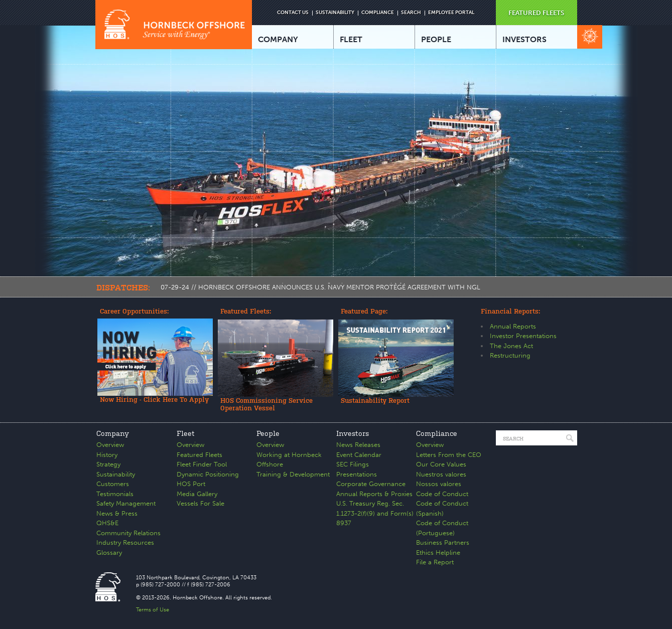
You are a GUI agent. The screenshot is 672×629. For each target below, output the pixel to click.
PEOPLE (436, 39)
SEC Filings (353, 464)
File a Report (435, 562)
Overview (110, 445)
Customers (113, 484)
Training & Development (293, 474)
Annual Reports (513, 326)
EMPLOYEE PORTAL (451, 13)
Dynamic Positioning (208, 474)
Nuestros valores (441, 474)
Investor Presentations (523, 336)
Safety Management (126, 503)
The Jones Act (511, 346)
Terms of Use (153, 610)
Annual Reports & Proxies (374, 494)
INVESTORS (524, 39)
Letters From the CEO (449, 455)
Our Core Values (441, 464)
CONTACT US (293, 13)
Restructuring (510, 355)
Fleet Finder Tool (202, 464)
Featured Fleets (199, 455)
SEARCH (411, 13)
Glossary (109, 553)
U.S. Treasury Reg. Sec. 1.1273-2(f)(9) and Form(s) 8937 (375, 513)
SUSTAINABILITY (335, 13)
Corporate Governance (371, 484)
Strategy (108, 464)
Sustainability (116, 474)
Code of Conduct (442, 494)
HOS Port (191, 484)
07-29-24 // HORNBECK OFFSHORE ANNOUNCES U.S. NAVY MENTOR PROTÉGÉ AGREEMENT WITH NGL (320, 287)
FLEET (351, 39)
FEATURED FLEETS (536, 13)
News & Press (117, 513)
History (107, 455)
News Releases (358, 445)
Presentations (357, 474)
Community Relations (128, 533)
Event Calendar (359, 455)
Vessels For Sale (200, 503)
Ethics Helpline (438, 553)
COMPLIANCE (378, 13)
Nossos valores (439, 484)
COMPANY (278, 39)
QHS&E (107, 523)
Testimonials (115, 494)
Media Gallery (197, 494)
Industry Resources (125, 542)
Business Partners (443, 542)
